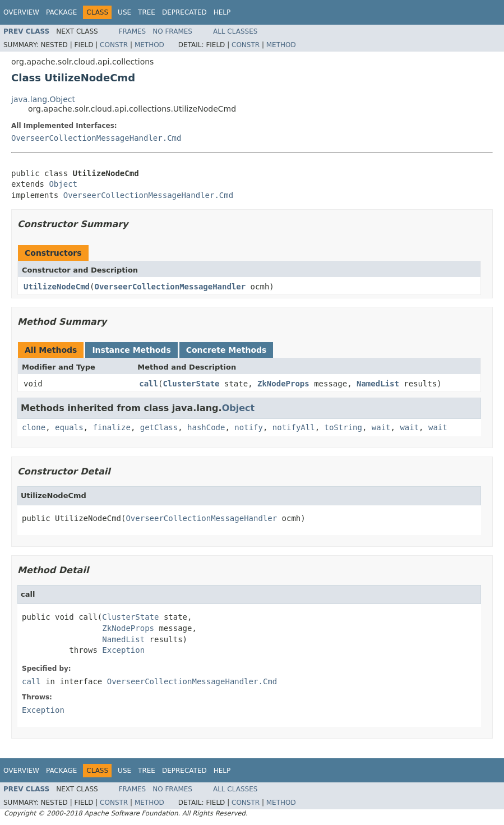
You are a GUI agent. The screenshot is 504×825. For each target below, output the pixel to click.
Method (149, 45)
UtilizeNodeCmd (57, 287)
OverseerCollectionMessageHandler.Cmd (96, 138)
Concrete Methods (226, 350)
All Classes (235, 31)
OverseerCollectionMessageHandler (170, 287)
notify (249, 427)
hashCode (206, 427)
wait (381, 427)
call (149, 384)
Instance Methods (131, 350)
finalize (111, 427)
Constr (114, 45)
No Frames (172, 31)
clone (34, 427)
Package (61, 12)
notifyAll (294, 427)
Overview (21, 12)
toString (343, 427)
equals (69, 427)
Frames (133, 31)
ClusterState (191, 384)
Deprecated (184, 12)
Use (124, 12)
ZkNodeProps (283, 384)
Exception (123, 650)
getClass (159, 427)
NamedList (378, 384)
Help (222, 12)
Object (63, 184)
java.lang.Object (43, 99)
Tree (147, 12)
